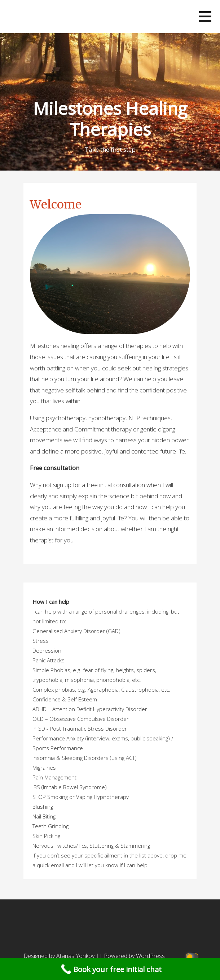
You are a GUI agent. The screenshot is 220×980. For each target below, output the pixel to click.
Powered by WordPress (134, 956)
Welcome (56, 205)
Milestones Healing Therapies (110, 119)
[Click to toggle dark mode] (193, 956)
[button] (205, 16)
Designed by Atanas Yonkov (60, 956)
